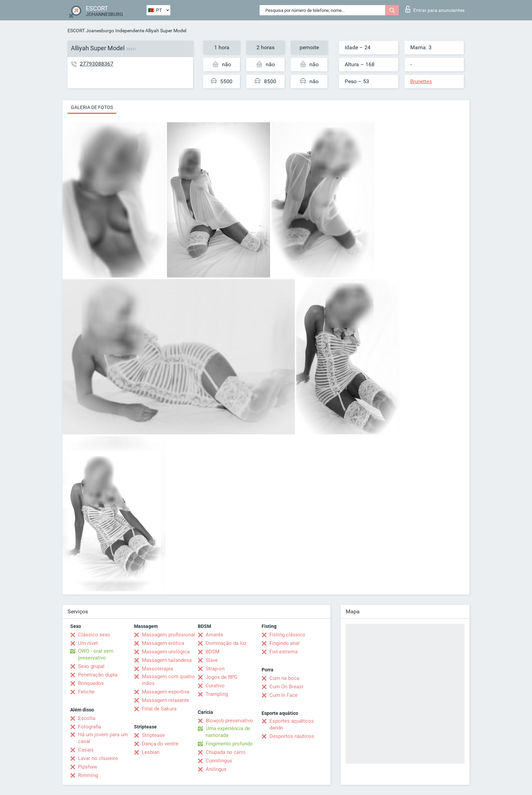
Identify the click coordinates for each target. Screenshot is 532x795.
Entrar (435, 9)
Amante (214, 635)
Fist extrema (283, 652)
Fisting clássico (287, 635)
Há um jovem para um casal (103, 738)
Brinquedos (91, 683)
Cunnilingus (219, 761)
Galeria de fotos (92, 107)
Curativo (215, 686)
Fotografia (90, 727)
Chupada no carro (226, 752)
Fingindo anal (284, 643)
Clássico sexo (94, 635)
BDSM (213, 652)
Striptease (153, 735)
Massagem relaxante (165, 700)
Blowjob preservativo (229, 721)
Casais (86, 750)
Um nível (88, 643)
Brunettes (421, 82)
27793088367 (97, 64)
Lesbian (151, 752)
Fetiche (86, 692)
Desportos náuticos (292, 736)
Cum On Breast (286, 687)
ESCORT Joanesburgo (91, 31)
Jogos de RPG (222, 677)
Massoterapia (157, 669)
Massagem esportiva (166, 692)
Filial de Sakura (159, 709)
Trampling (217, 694)
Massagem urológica (166, 652)
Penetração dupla (98, 675)
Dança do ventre (160, 744)
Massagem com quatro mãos (168, 680)
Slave (212, 660)
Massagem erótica (163, 643)
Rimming (88, 775)
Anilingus (216, 769)
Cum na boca (284, 678)
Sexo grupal (91, 666)
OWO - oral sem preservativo (96, 654)
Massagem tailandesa (167, 660)
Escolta (87, 718)
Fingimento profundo (229, 744)
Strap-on (215, 669)
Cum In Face (283, 695)
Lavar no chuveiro (98, 758)
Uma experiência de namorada (228, 732)
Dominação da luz (226, 643)
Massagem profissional (168, 635)
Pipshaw (88, 767)
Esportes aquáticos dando (292, 724)
